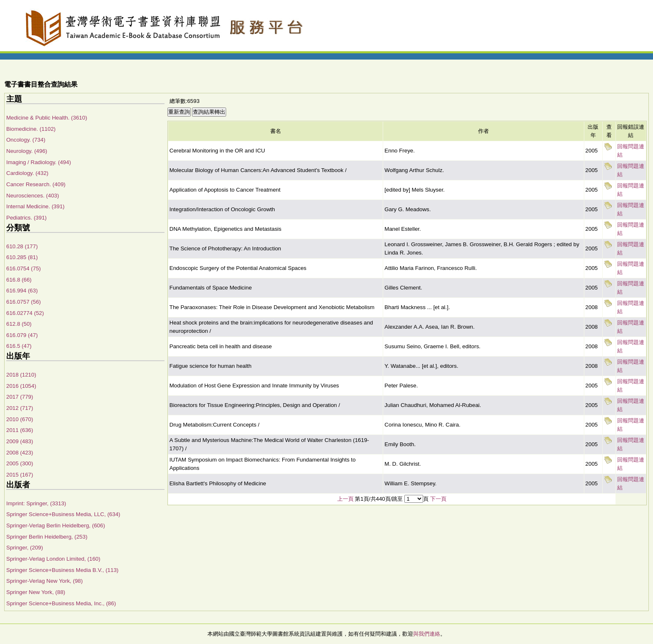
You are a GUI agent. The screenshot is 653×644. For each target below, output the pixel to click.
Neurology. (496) (27, 151)
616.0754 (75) (24, 268)
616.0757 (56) (24, 302)
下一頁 (438, 499)
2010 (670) (20, 419)
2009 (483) (20, 441)
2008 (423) (20, 453)
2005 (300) (20, 463)
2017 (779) (20, 397)
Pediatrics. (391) (26, 218)
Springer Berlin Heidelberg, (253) (47, 537)
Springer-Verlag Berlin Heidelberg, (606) (56, 525)
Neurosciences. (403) (33, 196)
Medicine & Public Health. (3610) (47, 118)
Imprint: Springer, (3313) (36, 503)
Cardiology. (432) (27, 173)
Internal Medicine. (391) (35, 206)
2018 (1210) (21, 375)
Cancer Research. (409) (36, 184)
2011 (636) (20, 430)
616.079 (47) (22, 335)
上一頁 (345, 499)
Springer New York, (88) (36, 592)
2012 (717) (20, 408)
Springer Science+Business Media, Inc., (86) (61, 603)
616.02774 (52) (25, 313)
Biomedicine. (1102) (31, 129)
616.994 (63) (22, 291)
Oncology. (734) (26, 140)
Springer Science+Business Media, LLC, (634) (63, 514)
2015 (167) (20, 475)
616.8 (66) (19, 280)
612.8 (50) (19, 324)
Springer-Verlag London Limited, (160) (53, 559)
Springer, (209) (25, 548)
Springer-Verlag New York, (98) (45, 581)
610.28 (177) (22, 246)
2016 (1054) (21, 386)
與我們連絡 (427, 634)
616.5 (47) (19, 346)
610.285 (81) (22, 257)
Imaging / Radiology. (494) (39, 162)
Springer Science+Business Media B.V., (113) (62, 570)
